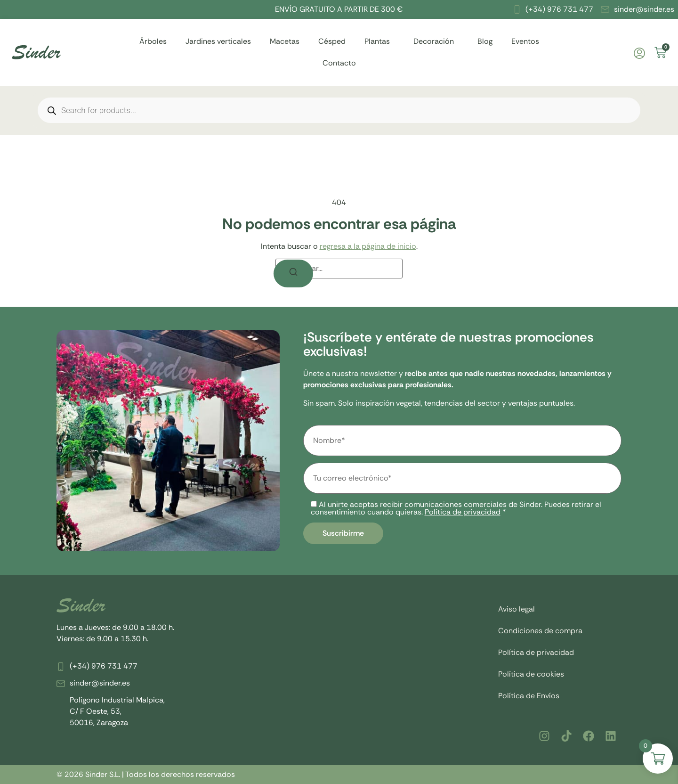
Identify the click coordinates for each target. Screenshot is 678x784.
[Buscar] (293, 274)
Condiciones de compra (540, 631)
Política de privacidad (463, 512)
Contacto (339, 63)
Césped (332, 41)
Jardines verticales (218, 41)
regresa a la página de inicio (368, 246)
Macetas (285, 41)
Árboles (153, 41)
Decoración (436, 41)
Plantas (379, 41)
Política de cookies (531, 674)
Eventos (525, 41)
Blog (485, 41)
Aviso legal (517, 609)
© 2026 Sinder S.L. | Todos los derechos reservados (146, 774)
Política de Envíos (529, 696)
